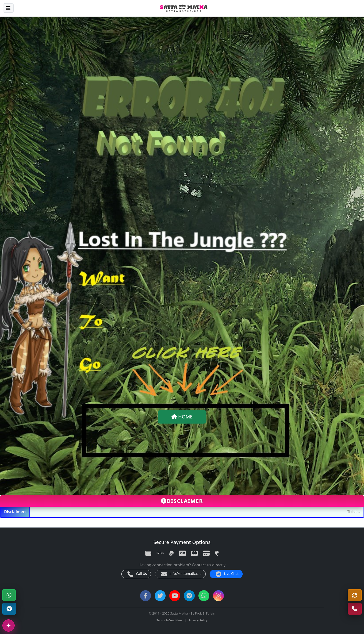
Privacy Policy (198, 620)
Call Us (137, 574)
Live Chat (227, 574)
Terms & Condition (169, 620)
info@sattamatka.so (181, 574)
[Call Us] (355, 609)
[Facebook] (146, 596)
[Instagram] (218, 596)
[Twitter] (160, 596)
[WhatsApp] (9, 595)
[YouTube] (175, 596)
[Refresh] (355, 595)
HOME (182, 417)
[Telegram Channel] (9, 609)
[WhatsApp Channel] (204, 596)
